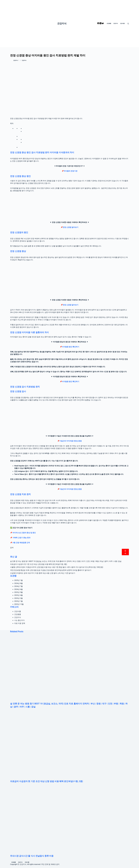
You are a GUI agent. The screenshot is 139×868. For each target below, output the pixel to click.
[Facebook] (98, 24)
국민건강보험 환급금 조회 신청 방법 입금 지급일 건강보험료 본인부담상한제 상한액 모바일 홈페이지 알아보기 (51, 570)
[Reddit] (103, 24)
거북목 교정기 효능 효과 (21, 538)
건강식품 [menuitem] (122, 23)
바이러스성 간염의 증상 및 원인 (24, 533)
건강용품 (18, 614)
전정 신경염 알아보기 (71, 227)
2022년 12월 (19, 604)
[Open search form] (128, 24)
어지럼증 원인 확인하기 (71, 347)
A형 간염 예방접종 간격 (21, 543)
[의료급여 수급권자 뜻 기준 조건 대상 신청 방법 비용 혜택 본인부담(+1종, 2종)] (69, 746)
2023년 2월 (18, 598)
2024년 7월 (18, 586)
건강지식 (62, 23)
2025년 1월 (18, 580)
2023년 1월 (18, 601)
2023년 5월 (18, 592)
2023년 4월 (18, 595)
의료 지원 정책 (20, 623)
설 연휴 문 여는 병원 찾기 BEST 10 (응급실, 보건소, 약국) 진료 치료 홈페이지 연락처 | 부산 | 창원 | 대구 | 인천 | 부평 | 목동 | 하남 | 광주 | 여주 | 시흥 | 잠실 (66, 561)
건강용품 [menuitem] (109, 23)
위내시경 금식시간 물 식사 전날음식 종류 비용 (32, 856)
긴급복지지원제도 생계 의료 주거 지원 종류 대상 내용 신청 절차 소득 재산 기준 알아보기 (43, 573)
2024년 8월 (18, 583)
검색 (12, 548)
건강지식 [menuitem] (116, 23)
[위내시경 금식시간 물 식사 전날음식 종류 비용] (69, 820)
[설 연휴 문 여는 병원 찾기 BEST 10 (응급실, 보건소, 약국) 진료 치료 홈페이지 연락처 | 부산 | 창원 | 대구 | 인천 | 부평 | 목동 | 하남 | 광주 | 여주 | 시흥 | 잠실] (69, 668)
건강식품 (18, 611)
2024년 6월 (18, 589)
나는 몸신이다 (19, 620)
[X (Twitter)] (101, 24)
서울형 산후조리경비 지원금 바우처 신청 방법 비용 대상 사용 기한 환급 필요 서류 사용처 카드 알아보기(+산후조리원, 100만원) (57, 567)
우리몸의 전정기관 (71, 171)
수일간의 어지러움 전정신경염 (71, 441)
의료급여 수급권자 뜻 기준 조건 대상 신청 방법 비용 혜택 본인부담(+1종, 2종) (39, 564)
